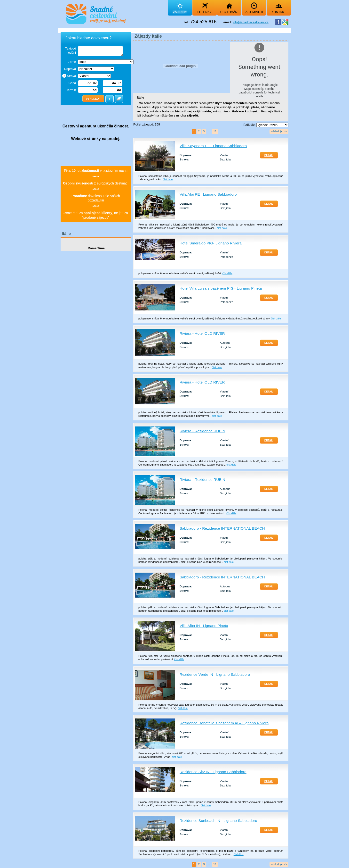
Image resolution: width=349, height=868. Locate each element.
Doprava (70, 69)
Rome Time (96, 248)
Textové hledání (71, 50)
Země (72, 62)
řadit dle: (250, 125)
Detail (269, 155)
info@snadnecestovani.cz (251, 22)
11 (215, 131)
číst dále (168, 179)
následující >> (279, 131)
